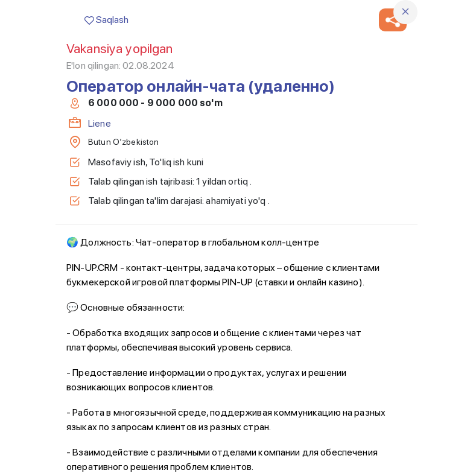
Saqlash (106, 20)
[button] (393, 20)
